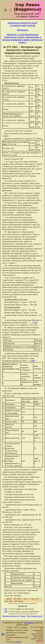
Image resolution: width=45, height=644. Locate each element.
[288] (33, 361)
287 (6, 609)
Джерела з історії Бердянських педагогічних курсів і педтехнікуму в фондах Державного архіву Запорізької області (22, 38)
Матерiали (22, 30)
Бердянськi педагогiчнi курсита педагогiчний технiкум (22, 24)
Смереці (18, 642)
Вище (23, 616)
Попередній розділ (11, 616)
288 (6, 612)
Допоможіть (29, 623)
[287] (35, 323)
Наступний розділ (35, 616)
